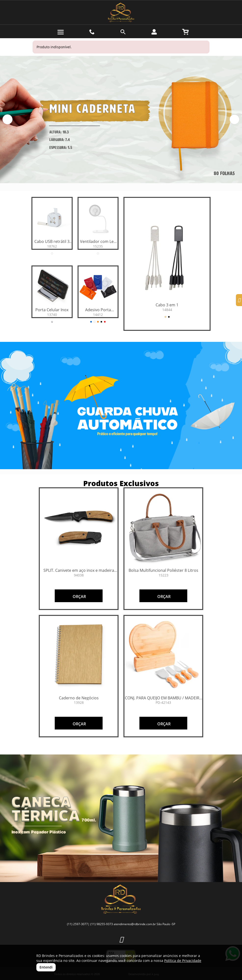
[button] (7, 119)
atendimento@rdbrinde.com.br (135, 924)
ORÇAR (79, 597)
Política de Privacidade (183, 961)
